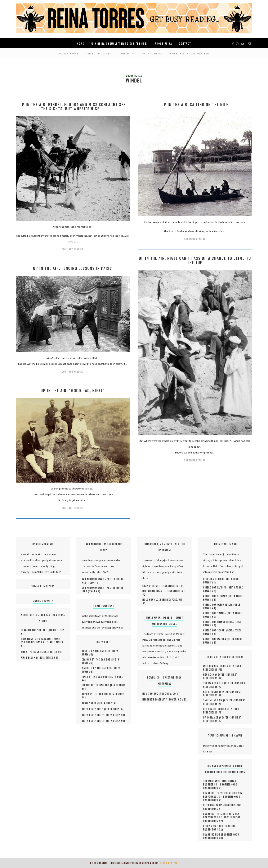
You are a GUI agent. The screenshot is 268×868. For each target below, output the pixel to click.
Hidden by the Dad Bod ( (96, 685)
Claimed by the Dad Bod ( (97, 659)
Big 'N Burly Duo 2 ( (94, 715)
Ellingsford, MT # (172, 586)
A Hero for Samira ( (215, 613)
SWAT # (95, 583)
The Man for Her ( (214, 683)
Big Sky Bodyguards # (221, 816)
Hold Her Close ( (153, 600)
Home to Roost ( (153, 694)
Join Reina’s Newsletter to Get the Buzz (119, 44)
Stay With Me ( (151, 586)
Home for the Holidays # (41, 641)
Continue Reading (73, 249)
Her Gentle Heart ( (154, 591)
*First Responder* (100, 54)
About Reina (164, 44)
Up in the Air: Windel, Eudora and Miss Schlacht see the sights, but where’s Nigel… (73, 107)
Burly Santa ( (90, 703)
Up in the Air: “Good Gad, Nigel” (73, 390)
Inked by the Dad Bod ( (96, 677)
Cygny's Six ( (211, 826)
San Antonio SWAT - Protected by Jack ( (102, 589)
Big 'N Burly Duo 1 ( (93, 709)
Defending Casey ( (214, 805)
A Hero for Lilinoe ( (215, 622)
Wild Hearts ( (211, 666)
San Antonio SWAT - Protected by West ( (102, 581)
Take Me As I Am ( (214, 700)
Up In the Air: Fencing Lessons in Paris (73, 268)
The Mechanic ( (212, 781)
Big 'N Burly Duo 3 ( (94, 721)
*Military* (127, 54)
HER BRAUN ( (210, 709)
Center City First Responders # (222, 668)
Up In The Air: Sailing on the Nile (195, 104)
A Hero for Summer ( (216, 596)
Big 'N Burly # (108, 703)
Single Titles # (51, 652)
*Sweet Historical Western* (190, 54)
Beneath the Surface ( (35, 630)
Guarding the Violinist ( (218, 793)
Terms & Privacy (169, 863)
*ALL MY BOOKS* (69, 54)
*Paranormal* (152, 54)
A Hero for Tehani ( (215, 630)
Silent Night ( (212, 692)
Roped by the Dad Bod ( (96, 694)
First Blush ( (29, 658)
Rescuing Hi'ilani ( (214, 579)
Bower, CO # (171, 694)
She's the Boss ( (31, 652)
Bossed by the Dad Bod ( (97, 651)
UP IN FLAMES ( (212, 717)
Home (80, 44)
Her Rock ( (210, 675)
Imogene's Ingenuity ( (156, 699)
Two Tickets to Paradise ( (37, 639)
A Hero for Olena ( (215, 605)
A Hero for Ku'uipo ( (216, 587)
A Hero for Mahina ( (216, 639)
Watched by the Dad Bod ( (98, 668)
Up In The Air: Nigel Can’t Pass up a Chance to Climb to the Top (195, 260)
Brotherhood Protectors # (220, 786)
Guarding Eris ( (213, 835)
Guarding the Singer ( (217, 814)
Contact (185, 44)
